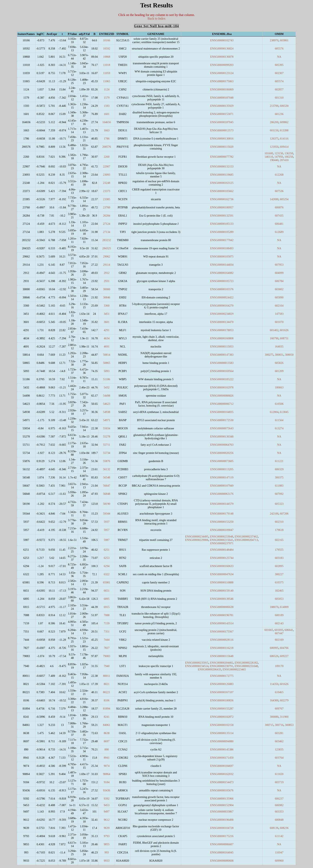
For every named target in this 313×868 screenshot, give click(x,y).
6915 (107, 607)
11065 (106, 81)
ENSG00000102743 (222, 40)
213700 (274, 106)
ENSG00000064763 (222, 445)
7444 (107, 640)
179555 (279, 550)
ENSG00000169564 (222, 371)
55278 (107, 436)
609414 (284, 147)
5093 (107, 371)
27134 (107, 232)
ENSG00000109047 (222, 530)
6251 (107, 550)
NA (279, 57)
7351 (107, 631)
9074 (107, 766)
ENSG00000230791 (221, 666)
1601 (107, 114)
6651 (107, 591)
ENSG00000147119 (222, 477)
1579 (107, 98)
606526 (274, 656)
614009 (284, 607)
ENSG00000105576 (222, 289)
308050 (289, 355)
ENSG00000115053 (222, 346)
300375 (279, 477)
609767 (279, 709)
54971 (107, 420)
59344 (107, 514)
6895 (107, 599)
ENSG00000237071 (222, 543)
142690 (274, 199)
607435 (279, 216)
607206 (284, 514)
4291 (107, 330)
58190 (107, 504)
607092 (279, 494)
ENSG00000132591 (222, 216)
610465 (279, 692)
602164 (279, 306)
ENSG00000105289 (222, 232)
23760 (107, 207)
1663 (107, 130)
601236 (279, 114)
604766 (284, 648)
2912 (107, 273)
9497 (107, 812)
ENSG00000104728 (222, 828)
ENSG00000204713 (246, 540)
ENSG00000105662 (222, 191)
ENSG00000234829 (222, 314)
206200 (274, 122)
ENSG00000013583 (222, 363)
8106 (107, 700)
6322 (107, 574)
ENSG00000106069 (222, 89)
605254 (284, 199)
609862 (284, 122)
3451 (107, 314)
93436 (107, 790)
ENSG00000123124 (222, 73)
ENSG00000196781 (222, 615)
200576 (106, 147)
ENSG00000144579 (222, 504)
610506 (279, 404)
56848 (107, 494)
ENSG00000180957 (222, 207)
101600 (269, 153)
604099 (279, 273)
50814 (107, 355)
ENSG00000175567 (222, 631)
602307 (279, 73)
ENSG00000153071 (222, 114)
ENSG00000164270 (222, 306)
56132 (107, 469)
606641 (289, 630)
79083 (107, 656)
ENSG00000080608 (222, 861)
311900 (284, 717)
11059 (106, 73)
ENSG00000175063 (222, 81)
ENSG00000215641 (221, 540)
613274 (279, 428)
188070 (274, 607)
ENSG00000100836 (222, 700)
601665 (269, 630)
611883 (279, 486)
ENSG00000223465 (234, 669)
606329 (279, 469)
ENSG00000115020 (222, 147)
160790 (274, 338)
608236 (284, 828)
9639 (107, 828)
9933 (107, 861)
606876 (279, 207)
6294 (107, 566)
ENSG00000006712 (222, 404)
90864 (107, 774)
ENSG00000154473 (222, 782)
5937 (107, 522)
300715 (269, 725)
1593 (107, 106)
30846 (107, 297)
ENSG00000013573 (222, 130)
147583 (279, 314)
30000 (107, 289)
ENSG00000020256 (222, 453)
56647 (107, 486)
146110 (269, 157)
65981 (107, 582)
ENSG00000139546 (222, 599)
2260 (107, 157)
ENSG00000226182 (246, 663)
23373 (107, 191)
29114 (106, 265)
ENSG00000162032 (222, 774)
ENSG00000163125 (222, 183)
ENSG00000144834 (222, 265)
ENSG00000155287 (222, 709)
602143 (279, 623)
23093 (107, 175)
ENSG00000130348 (222, 436)
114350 (274, 684)
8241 (107, 717)
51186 (106, 379)
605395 (279, 65)
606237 (279, 799)
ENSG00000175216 (222, 836)
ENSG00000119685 (222, 175)
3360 (107, 306)
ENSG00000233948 (221, 536)
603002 (279, 289)
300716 (279, 725)
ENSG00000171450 (222, 758)
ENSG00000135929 (222, 106)
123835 (279, 749)
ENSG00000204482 (221, 663)
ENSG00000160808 (222, 338)
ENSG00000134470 (222, 322)
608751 (284, 338)
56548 (107, 477)
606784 (279, 281)
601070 (279, 322)
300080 (274, 717)
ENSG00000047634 (222, 574)
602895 (279, 566)
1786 (107, 139)
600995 (274, 648)
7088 (107, 615)
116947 (279, 852)
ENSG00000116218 (222, 648)
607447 (279, 633)
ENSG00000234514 (197, 666)
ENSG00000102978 (222, 387)
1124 (107, 89)
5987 (107, 540)
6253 (107, 558)
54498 (107, 396)
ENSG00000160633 (222, 566)
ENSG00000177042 (222, 240)
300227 (279, 574)
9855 (107, 844)
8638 (107, 733)
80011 (106, 676)
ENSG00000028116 (222, 640)
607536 (279, 191)
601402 (274, 330)
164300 (274, 700)
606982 (279, 805)
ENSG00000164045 (222, 852)
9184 (107, 782)
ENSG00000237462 (246, 536)
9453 (107, 805)
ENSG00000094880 (222, 741)
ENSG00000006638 (222, 607)
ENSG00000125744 (222, 558)
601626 (284, 330)
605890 (279, 297)
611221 (279, 461)
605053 (279, 599)
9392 (107, 799)
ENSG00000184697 (222, 766)
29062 (107, 256)
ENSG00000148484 (222, 550)
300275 (269, 355)
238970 (274, 40)
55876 (107, 461)
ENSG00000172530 (222, 420)
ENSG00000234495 (197, 536)
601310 (279, 98)
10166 (107, 40)
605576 (279, 48)
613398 (284, 130)
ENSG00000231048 (246, 666)
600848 (279, 820)
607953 (279, 265)
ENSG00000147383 (222, 355)
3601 (107, 322)
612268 (279, 175)
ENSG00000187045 (222, 122)
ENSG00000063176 (222, 494)
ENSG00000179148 (222, 514)
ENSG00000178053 (222, 330)
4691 (107, 346)
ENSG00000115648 (222, 656)
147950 (279, 157)
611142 (279, 836)
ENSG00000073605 (222, 461)
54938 (107, 412)
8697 (107, 741)
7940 (107, 666)
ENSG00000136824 (222, 48)
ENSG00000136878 (222, 57)
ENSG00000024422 (222, 297)
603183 (279, 558)
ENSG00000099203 (222, 65)
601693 (279, 630)
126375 (274, 139)
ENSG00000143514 (222, 623)
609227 (284, 656)
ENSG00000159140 (222, 591)
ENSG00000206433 (209, 669)
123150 (279, 153)
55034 (107, 428)
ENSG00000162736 (222, 199)
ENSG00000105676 (222, 790)
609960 (279, 861)
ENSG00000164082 (222, 273)
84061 (107, 725)
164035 (279, 346)
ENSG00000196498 (222, 820)
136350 (289, 153)
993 (107, 852)
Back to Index (156, 18)
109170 (279, 666)
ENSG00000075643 (222, 428)
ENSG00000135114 (222, 733)
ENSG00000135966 (222, 799)
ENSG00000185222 (222, 379)
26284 (107, 216)
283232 (106, 240)
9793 (107, 836)
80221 (107, 692)
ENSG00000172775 (222, 676)
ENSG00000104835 (222, 412)
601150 (274, 130)
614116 (284, 139)
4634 (107, 338)
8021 (107, 684)
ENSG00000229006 (197, 540)
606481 (279, 224)
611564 (279, 420)
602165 (279, 540)
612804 (274, 412)
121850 (274, 147)
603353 (279, 812)
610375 (279, 582)
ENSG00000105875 (222, 256)
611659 (279, 774)
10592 (107, 48)
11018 (106, 65)
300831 (279, 355)
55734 (107, 453)
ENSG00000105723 (222, 281)
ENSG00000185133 (222, 224)
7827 (107, 648)
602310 (279, 522)
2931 (107, 281)
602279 (284, 700)
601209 (279, 371)
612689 (279, 232)
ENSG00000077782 (222, 157)
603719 (279, 782)
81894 (107, 709)
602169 (279, 640)
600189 (279, 615)
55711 (106, 445)
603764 (279, 758)
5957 (107, 530)
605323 (279, 504)
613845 (284, 412)
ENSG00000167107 (222, 692)
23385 (107, 199)
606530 (284, 106)
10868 (107, 57)
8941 (107, 758)
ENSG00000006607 (222, 844)
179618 (279, 530)
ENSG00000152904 (222, 805)
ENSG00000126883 (222, 684)
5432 (107, 387)
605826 (279, 363)
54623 (107, 404)
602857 (279, 89)
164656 (106, 122)
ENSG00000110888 (222, 582)
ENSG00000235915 (197, 663)
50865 (107, 363)
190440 (274, 160)
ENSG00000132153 (222, 166)
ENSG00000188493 (222, 248)
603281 (279, 733)
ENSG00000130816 (222, 139)
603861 (284, 40)
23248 (107, 183)
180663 (279, 387)
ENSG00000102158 (222, 725)
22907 (107, 166)
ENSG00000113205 (222, 469)
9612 (107, 820)
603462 (279, 741)
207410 (284, 160)
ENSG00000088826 (222, 396)
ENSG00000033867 (222, 812)
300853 (289, 725)
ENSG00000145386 (222, 749)
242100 (274, 514)
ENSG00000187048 (222, 98)
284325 (106, 248)
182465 (279, 591)
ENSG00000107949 (222, 486)
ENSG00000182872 (222, 717)
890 (107, 749)
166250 (289, 157)
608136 (274, 828)
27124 (107, 224)
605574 (279, 81)
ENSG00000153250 (222, 522)
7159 (107, 623)
